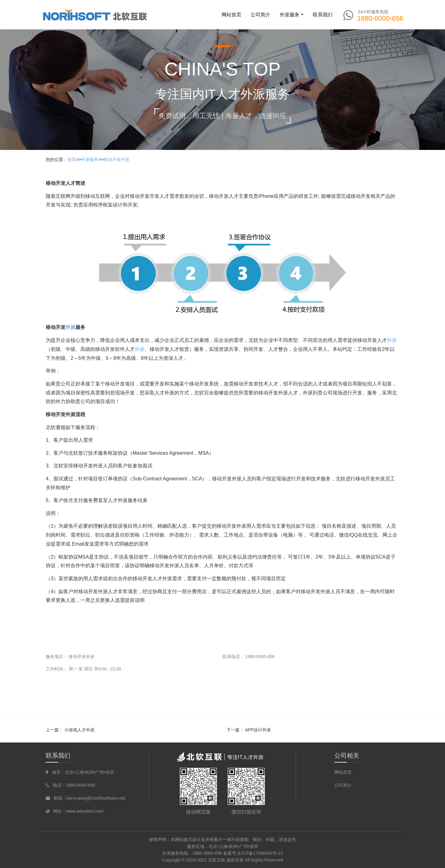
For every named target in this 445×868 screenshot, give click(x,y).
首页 (72, 160)
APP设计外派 (258, 730)
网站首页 (231, 15)
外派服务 (90, 160)
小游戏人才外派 (79, 730)
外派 (70, 327)
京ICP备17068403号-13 (260, 853)
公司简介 (343, 785)
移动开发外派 (117, 160)
